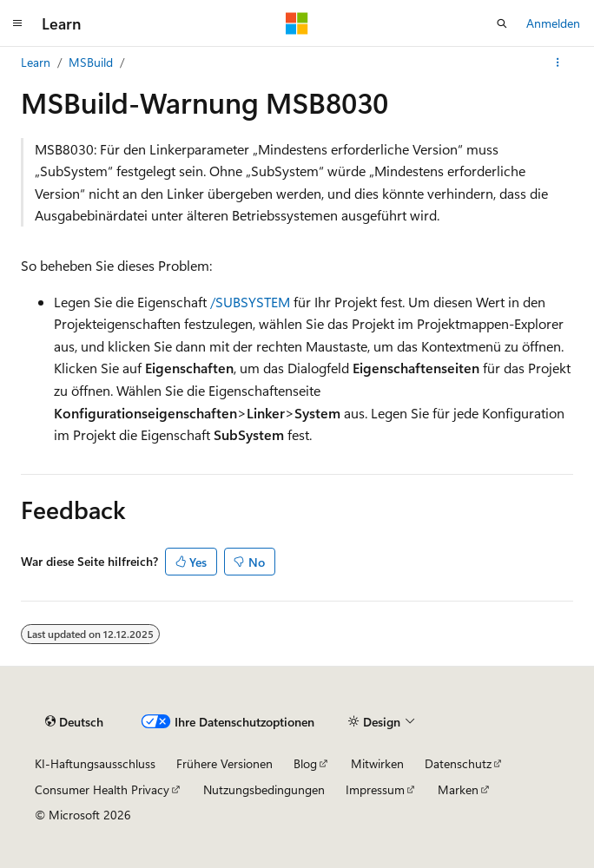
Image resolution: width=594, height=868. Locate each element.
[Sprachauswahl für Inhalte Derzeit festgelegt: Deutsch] (74, 722)
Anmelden (553, 23)
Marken (458, 789)
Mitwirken (377, 763)
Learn (36, 62)
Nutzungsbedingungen (264, 789)
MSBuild (91, 62)
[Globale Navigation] (17, 23)
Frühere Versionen (224, 763)
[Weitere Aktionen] (558, 62)
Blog (305, 763)
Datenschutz (458, 763)
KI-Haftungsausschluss (95, 763)
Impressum (375, 789)
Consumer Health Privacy (102, 789)
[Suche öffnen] (502, 23)
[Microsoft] (297, 23)
